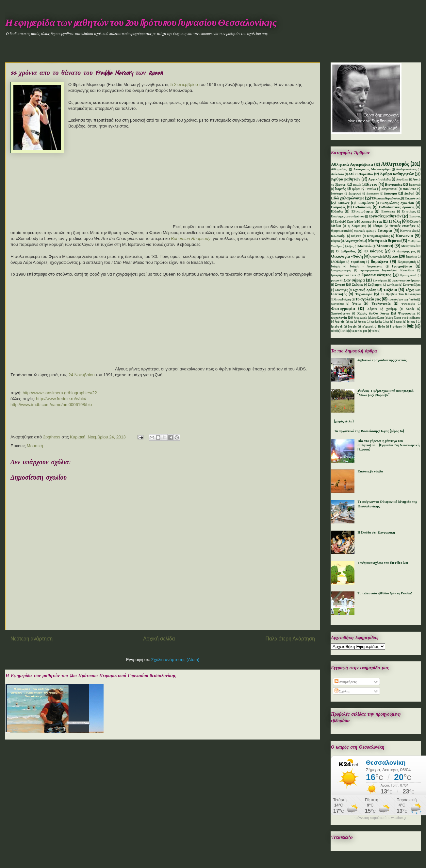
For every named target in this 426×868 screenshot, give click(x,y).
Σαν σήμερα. (380, 281)
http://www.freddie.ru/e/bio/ (61, 399)
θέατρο (378, 226)
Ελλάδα (337, 212)
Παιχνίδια (411, 257)
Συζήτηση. (375, 285)
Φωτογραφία (343, 309)
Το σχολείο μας (368, 299)
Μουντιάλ (365, 246)
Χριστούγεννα (341, 314)
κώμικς (336, 241)
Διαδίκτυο (410, 189)
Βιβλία (357, 185)
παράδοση (358, 262)
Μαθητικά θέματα (384, 241)
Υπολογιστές (381, 304)
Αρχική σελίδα (159, 639)
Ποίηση (336, 267)
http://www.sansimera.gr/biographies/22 (60, 393)
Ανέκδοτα (337, 174)
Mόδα (382, 327)
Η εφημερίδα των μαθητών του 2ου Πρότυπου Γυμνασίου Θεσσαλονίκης (141, 23)
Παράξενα (380, 262)
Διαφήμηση (373, 194)
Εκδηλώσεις (366, 203)
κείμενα (356, 236)
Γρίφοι (356, 189)
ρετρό (335, 281)
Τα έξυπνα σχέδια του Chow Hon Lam (383, 563)
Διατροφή (355, 194)
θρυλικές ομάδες (364, 231)
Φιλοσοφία (408, 304)
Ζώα (350, 222)
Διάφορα (391, 194)
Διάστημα (337, 194)
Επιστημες (388, 212)
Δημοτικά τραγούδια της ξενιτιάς (382, 360)
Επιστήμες (409, 212)
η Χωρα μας (357, 226)
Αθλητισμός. (339, 170)
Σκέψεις (357, 285)
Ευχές (339, 222)
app (351, 322)
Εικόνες (343, 203)
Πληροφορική (407, 262)
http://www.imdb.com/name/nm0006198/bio (51, 405)
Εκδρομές (338, 207)
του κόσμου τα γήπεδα (402, 300)
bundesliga (376, 322)
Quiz (410, 326)
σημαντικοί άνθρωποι (406, 281)
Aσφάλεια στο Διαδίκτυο (404, 318)
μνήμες (350, 247)
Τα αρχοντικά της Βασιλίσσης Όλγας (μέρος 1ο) (369, 431)
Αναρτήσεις (346, 682)
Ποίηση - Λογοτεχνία (366, 267)
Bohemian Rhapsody (191, 238)
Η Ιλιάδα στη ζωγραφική (376, 533)
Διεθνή (409, 194)
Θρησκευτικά (340, 231)
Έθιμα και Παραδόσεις (386, 199)
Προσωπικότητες (376, 275)
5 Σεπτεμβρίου (184, 85)
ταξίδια (390, 290)
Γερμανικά (415, 185)
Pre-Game (396, 327)
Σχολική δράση (365, 290)
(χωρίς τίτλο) (344, 421)
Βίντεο (371, 185)
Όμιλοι (392, 256)
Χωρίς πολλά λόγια (373, 314)
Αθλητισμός (395, 164)
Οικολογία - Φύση (347, 256)
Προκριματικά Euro (344, 275)
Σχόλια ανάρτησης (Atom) (175, 660)
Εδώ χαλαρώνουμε (348, 198)
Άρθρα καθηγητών (397, 174)
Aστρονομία (360, 318)
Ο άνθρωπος (346, 251)
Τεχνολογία (364, 294)
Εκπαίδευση (362, 207)
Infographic (368, 327)
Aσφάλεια (378, 318)
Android (340, 322)
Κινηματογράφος (378, 236)
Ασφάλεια (402, 180)
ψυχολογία (339, 318)
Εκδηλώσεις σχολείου (397, 203)
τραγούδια (337, 304)
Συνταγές (342, 290)
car (388, 322)
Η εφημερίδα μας (370, 222)
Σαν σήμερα (354, 280)
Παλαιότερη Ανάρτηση (290, 639)
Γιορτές (340, 189)
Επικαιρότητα (362, 212)
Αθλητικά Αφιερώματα (352, 165)
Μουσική (35, 446)
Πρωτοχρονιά (408, 276)
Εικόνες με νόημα (370, 471)
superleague (359, 331)
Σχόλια (342, 691)
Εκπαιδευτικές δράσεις (397, 207)
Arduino (362, 322)
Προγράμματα (402, 266)
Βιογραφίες (393, 185)
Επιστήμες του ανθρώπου (348, 217)
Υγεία (356, 304)
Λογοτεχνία (353, 241)
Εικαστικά (412, 198)
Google (352, 327)
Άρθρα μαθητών (346, 179)
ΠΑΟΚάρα (338, 262)
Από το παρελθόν (361, 174)
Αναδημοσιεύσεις (406, 170)
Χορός (410, 309)
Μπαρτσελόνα (411, 246)
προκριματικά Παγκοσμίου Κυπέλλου (387, 271)
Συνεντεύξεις (412, 285)
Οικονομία (376, 257)
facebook (337, 327)
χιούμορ (391, 309)
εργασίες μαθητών (385, 216)
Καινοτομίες (408, 231)
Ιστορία (385, 231)
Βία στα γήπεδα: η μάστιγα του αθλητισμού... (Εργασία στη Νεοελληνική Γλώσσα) (388, 445)
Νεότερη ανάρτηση (32, 639)
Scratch (344, 331)
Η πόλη (395, 221)
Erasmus (398, 322)
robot (334, 331)
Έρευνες (415, 217)
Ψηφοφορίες (407, 314)
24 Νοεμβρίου (82, 375)
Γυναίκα (371, 189)
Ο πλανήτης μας (404, 252)
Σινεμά (340, 285)
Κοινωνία (404, 236)
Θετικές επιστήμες (402, 226)
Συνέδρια (393, 285)
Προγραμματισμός (341, 271)
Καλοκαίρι (338, 236)
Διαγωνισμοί (390, 189)
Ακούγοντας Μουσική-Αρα (372, 170)
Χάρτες (372, 309)
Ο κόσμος (374, 251)
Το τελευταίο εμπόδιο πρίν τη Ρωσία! (385, 593)
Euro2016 (412, 322)
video (374, 331)
